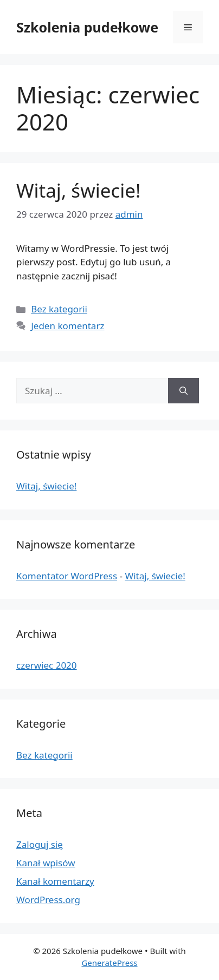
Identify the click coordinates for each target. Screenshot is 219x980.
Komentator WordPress (67, 576)
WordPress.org (48, 900)
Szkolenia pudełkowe (87, 27)
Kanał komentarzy (55, 881)
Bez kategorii (59, 309)
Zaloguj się (40, 844)
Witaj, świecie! (78, 190)
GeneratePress (109, 963)
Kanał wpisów (46, 863)
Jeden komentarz (67, 326)
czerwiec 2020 (47, 665)
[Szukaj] (183, 391)
